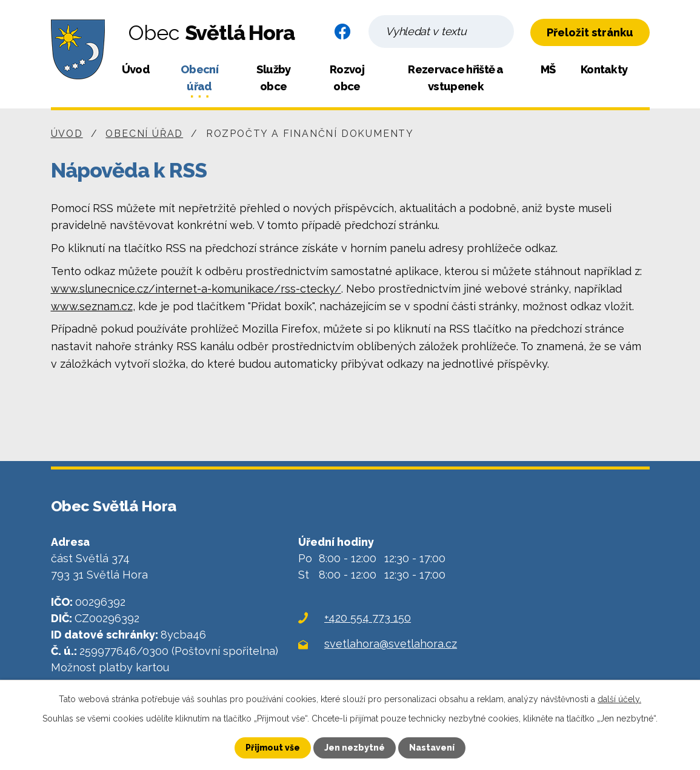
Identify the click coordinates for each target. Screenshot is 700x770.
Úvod (136, 69)
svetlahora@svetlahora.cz (391, 644)
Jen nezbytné (355, 748)
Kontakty (604, 69)
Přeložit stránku (590, 32)
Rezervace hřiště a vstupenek (455, 78)
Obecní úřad (199, 78)
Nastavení (432, 748)
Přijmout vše (273, 748)
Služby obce (274, 78)
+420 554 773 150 (368, 618)
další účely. (619, 699)
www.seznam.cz (92, 306)
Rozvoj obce (347, 78)
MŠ (548, 69)
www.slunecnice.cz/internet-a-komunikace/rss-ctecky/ (196, 289)
